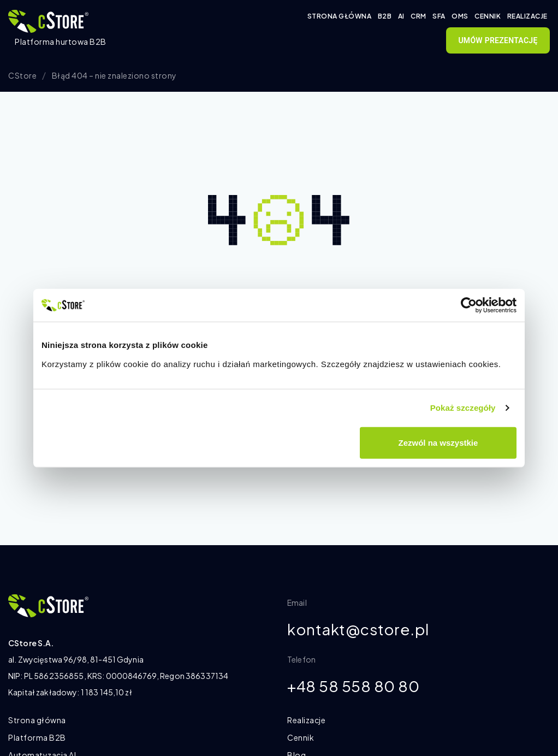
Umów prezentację (498, 40)
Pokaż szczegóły (463, 408)
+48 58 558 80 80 (353, 687)
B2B (385, 16)
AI (401, 16)
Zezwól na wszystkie (438, 442)
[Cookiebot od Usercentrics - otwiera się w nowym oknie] (469, 305)
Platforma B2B (37, 737)
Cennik (488, 16)
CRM (418, 16)
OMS (460, 16)
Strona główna (340, 16)
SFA (439, 16)
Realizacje (527, 16)
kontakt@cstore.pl (358, 630)
